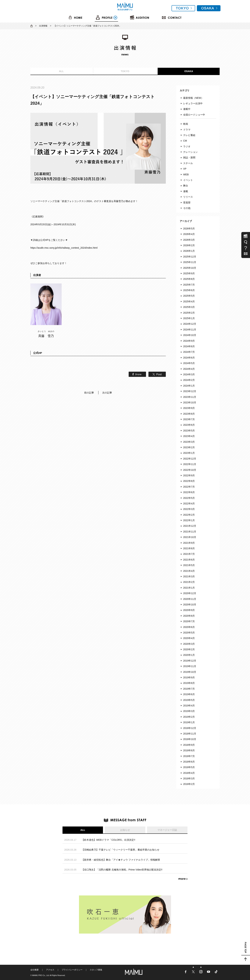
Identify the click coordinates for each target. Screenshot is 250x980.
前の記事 (89, 393)
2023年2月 (189, 447)
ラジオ (187, 146)
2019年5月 (189, 700)
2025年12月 (190, 257)
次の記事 (107, 393)
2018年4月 (189, 773)
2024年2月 (189, 380)
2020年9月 (189, 610)
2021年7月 (189, 554)
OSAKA (189, 71)
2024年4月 (189, 369)
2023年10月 (190, 402)
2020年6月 (189, 627)
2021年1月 (189, 588)
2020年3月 (189, 644)
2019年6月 (189, 694)
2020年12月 (190, 593)
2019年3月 (189, 711)
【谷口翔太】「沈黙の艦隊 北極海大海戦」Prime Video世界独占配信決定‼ (122, 870)
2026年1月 (189, 251)
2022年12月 (190, 459)
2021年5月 (189, 565)
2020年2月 (189, 649)
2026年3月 (189, 240)
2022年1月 (189, 520)
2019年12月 (190, 661)
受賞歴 (187, 203)
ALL (61, 71)
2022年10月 (190, 470)
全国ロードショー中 (194, 115)
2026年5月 (189, 229)
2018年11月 (190, 734)
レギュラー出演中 (193, 103)
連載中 (187, 109)
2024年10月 (190, 335)
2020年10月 (190, 605)
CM (185, 141)
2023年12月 (190, 391)
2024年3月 (189, 374)
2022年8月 (189, 481)
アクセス (50, 970)
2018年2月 (189, 784)
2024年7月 (189, 352)
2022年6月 (189, 492)
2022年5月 (189, 498)
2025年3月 (189, 307)
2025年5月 (189, 296)
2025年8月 (189, 279)
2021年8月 (189, 548)
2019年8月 (189, 683)
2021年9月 (189, 543)
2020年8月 (189, 616)
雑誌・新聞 (189, 157)
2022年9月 (189, 475)
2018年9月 (189, 745)
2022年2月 (189, 515)
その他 (187, 208)
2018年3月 (189, 778)
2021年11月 (190, 532)
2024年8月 (189, 346)
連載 (186, 191)
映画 (186, 124)
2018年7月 (189, 756)
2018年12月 (190, 728)
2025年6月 (189, 290)
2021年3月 (189, 576)
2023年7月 (189, 419)
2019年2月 (189, 717)
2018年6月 (189, 762)
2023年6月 (189, 425)
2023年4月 (189, 436)
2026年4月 (189, 234)
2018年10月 (190, 739)
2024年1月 (189, 386)
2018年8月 (189, 750)
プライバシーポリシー (72, 970)
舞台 (186, 186)
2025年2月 (189, 313)
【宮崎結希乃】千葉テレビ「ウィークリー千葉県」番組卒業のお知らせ (120, 850)
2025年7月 (189, 285)
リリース (188, 197)
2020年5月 (189, 633)
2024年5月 (189, 363)
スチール (188, 163)
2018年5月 (189, 767)
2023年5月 (189, 431)
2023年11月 (190, 397)
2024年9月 (189, 341)
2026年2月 (189, 245)
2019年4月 (189, 706)
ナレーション (190, 152)
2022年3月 (189, 509)
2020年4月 (189, 638)
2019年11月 (190, 666)
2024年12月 (190, 324)
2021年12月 (190, 526)
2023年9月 (189, 408)
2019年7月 (189, 689)
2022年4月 (189, 504)
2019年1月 (189, 722)
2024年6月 (189, 358)
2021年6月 (189, 560)
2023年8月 (189, 414)
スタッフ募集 (96, 970)
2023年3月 (189, 442)
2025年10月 (190, 268)
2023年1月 (189, 453)
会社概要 (35, 970)
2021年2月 (189, 582)
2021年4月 (189, 571)
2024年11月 (190, 330)
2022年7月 (189, 487)
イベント (188, 180)
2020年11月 (190, 599)
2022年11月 (190, 464)
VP (185, 169)
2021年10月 (190, 537)
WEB (186, 174)
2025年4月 (189, 301)
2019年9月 (189, 677)
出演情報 (43, 26)
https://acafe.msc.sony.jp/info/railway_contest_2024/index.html (64, 248)
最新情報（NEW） (193, 98)
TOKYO (125, 71)
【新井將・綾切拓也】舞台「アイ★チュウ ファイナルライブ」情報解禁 (121, 860)
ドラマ (187, 130)
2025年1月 (189, 318)
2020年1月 (189, 655)
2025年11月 (190, 262)
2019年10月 (190, 672)
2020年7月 (189, 621)
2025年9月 (189, 273)
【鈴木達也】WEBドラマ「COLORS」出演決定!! (108, 840)
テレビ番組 (189, 135)
